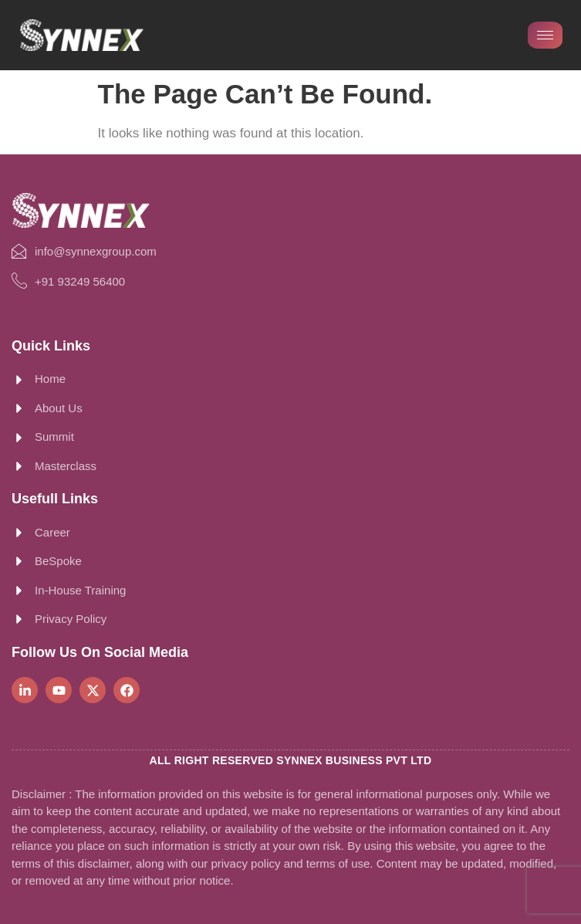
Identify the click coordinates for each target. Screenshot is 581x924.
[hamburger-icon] (545, 35)
